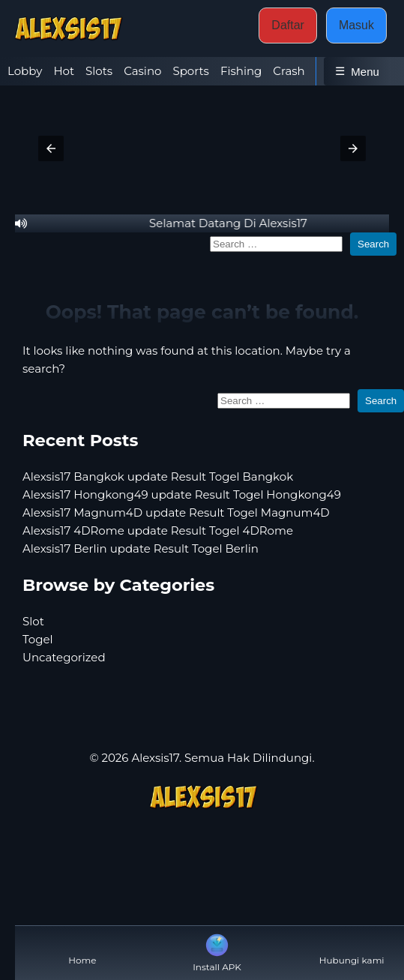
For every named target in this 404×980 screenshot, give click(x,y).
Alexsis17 (155, 758)
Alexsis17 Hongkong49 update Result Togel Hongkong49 (182, 494)
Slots (99, 71)
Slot (33, 621)
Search (373, 244)
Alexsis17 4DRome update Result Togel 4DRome (158, 530)
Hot (64, 71)
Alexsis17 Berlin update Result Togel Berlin (141, 548)
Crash (289, 71)
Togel (38, 639)
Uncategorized (64, 657)
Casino (142, 71)
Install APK (217, 952)
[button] (51, 148)
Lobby (25, 71)
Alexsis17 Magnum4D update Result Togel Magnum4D (176, 512)
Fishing (241, 71)
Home (82, 948)
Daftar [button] (288, 25)
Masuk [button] (356, 25)
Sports (190, 71)
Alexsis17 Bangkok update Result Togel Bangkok (158, 477)
